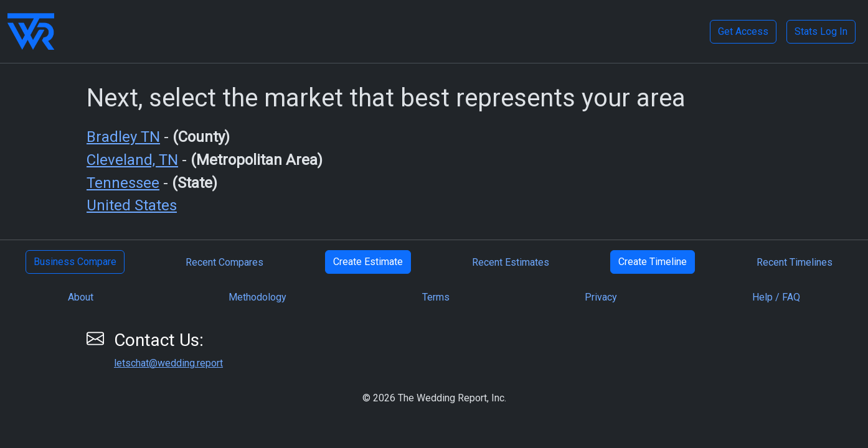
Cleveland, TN (132, 160)
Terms (436, 297)
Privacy (601, 297)
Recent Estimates (511, 262)
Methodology (257, 297)
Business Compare (75, 262)
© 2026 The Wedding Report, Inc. (434, 398)
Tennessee (123, 183)
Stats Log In (821, 31)
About (81, 297)
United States (132, 205)
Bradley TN (123, 137)
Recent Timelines (795, 262)
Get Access (743, 31)
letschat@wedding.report (168, 363)
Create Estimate (368, 262)
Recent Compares (224, 262)
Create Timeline (653, 262)
